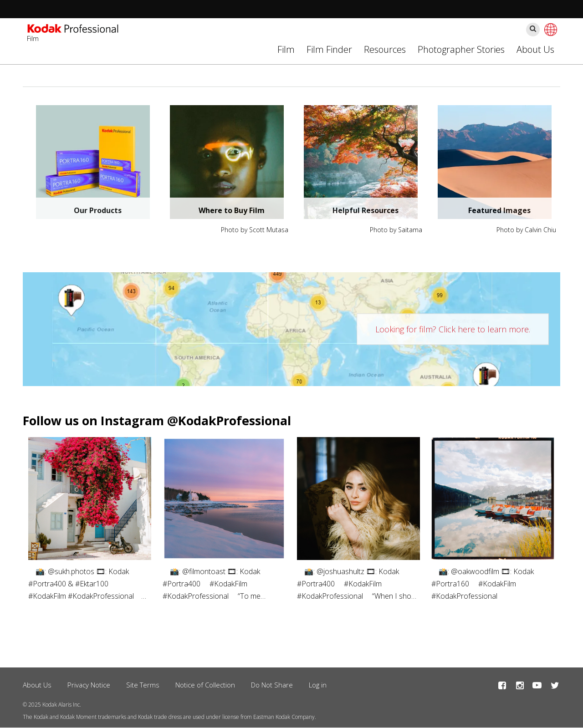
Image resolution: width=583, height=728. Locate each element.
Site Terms (143, 685)
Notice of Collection (205, 685)
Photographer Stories (461, 49)
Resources (385, 49)
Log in (318, 685)
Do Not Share (272, 685)
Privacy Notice (89, 685)
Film (286, 49)
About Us (535, 49)
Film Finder (329, 49)
